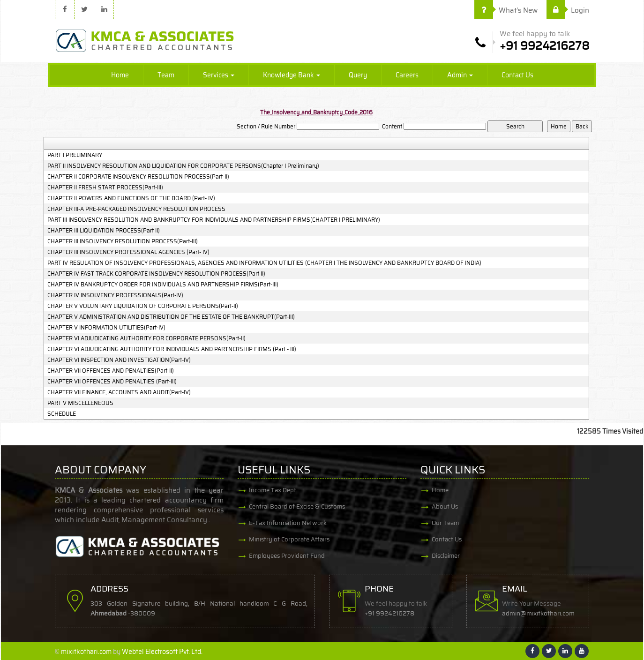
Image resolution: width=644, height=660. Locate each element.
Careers (407, 75)
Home (120, 75)
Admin (460, 75)
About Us (445, 506)
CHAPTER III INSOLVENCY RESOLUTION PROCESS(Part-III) (123, 241)
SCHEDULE (62, 414)
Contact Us (517, 75)
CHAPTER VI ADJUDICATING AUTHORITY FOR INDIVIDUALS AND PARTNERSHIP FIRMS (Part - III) (172, 349)
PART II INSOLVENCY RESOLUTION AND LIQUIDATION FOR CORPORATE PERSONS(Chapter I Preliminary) (183, 166)
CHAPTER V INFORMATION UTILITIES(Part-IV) (106, 328)
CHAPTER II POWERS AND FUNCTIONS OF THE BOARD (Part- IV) (131, 198)
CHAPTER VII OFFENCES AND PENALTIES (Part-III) (112, 382)
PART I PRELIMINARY (75, 155)
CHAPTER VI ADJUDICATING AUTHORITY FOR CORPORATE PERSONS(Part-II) (146, 338)
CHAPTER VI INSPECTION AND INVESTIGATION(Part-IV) (119, 360)
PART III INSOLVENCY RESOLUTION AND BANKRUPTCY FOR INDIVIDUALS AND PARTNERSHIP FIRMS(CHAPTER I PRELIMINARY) (214, 220)
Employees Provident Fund (287, 556)
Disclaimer (446, 556)
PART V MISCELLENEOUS (80, 403)
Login (568, 10)
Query (358, 75)
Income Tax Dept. (273, 490)
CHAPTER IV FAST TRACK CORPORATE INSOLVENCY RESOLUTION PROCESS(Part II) (156, 274)
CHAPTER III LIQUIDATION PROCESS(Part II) (104, 231)
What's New (506, 10)
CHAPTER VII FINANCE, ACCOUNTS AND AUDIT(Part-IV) (119, 392)
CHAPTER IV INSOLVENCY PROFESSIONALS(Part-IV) (115, 295)
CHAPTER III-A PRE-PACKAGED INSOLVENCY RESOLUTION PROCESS (136, 209)
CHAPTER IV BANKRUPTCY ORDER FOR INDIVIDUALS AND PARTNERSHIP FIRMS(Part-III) (163, 285)
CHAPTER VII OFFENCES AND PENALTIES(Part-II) (111, 371)
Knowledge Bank (292, 75)
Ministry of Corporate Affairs (289, 539)
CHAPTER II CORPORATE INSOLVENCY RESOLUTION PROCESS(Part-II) (138, 177)
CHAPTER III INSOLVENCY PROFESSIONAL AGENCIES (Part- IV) (128, 252)
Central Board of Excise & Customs (297, 506)
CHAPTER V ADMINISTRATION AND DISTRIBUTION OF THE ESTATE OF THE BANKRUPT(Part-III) (171, 317)
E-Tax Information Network (288, 523)
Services (219, 75)
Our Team (445, 523)
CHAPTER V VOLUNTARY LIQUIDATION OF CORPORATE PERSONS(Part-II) (143, 306)
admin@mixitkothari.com (538, 613)
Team (166, 75)
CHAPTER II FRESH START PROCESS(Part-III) (105, 187)
